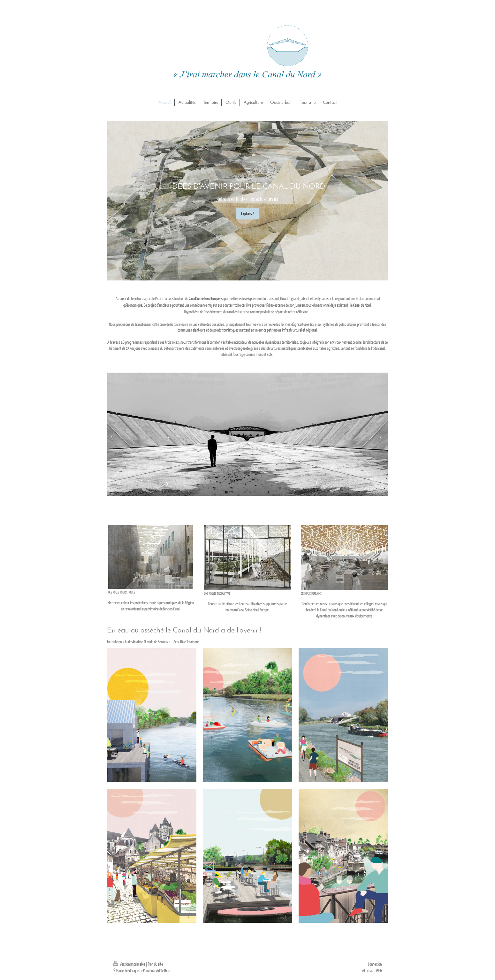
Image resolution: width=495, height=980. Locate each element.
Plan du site (155, 964)
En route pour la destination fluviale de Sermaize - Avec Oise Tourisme (153, 642)
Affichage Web (372, 970)
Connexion (375, 964)
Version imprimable (129, 964)
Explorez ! (248, 213)
